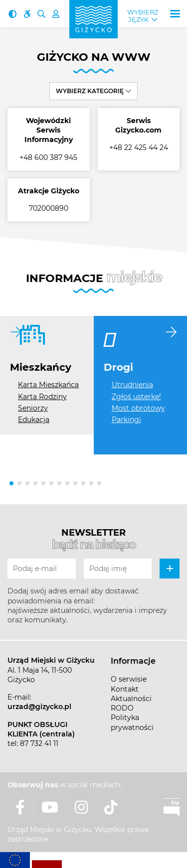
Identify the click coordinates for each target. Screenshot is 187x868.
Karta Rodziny (42, 397)
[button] (11, 483)
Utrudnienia (132, 385)
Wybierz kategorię (93, 91)
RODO (122, 708)
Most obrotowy (138, 408)
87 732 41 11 (39, 743)
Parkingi (126, 420)
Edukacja (34, 420)
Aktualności (131, 699)
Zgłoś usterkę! (136, 397)
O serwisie (129, 679)
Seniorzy (33, 408)
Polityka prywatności (132, 722)
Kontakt (125, 689)
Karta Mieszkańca (48, 385)
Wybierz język (143, 16)
